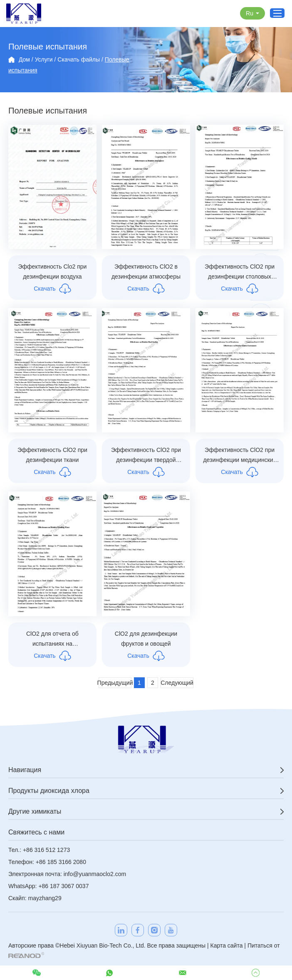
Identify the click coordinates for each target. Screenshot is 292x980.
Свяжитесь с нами (36, 832)
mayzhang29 (45, 898)
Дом (24, 59)
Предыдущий (115, 683)
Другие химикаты (35, 811)
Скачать (52, 289)
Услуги (44, 59)
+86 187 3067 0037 (63, 886)
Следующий (177, 683)
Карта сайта (226, 945)
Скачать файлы (79, 59)
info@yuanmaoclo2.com (95, 874)
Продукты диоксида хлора (49, 791)
